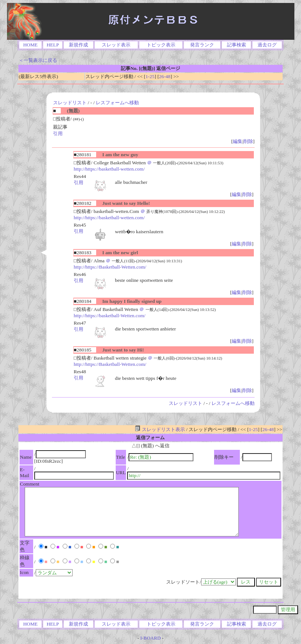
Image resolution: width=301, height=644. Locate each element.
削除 (248, 141)
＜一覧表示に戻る (38, 60)
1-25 (150, 76)
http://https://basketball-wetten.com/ (109, 169)
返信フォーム (150, 437)
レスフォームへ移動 (117, 103)
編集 (238, 141)
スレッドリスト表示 (160, 429)
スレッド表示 (116, 45)
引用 (58, 134)
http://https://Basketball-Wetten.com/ (110, 267)
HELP (52, 45)
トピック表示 (161, 45)
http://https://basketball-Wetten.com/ (110, 316)
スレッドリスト (70, 103)
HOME (30, 45)
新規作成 (78, 45)
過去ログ (267, 45)
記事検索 (237, 45)
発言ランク (202, 45)
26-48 (165, 76)
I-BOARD (151, 638)
